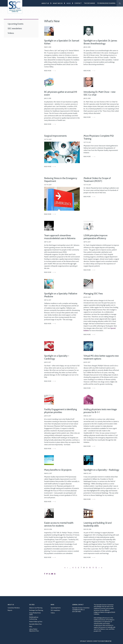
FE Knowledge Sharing (106, 3)
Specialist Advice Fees (35, 624)
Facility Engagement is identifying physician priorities (61, 411)
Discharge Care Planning (36, 610)
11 (93, 568)
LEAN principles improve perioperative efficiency (96, 237)
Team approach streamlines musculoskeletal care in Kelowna (60, 237)
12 (96, 568)
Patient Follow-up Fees (36, 622)
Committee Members (14, 608)
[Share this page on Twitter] (47, 574)
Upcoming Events (16, 24)
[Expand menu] (51, 3)
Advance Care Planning (36, 608)
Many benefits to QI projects (58, 470)
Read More (48, 71)
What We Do (58, 3)
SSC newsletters (15, 28)
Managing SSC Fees (93, 294)
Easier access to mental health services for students (59, 524)
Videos (11, 33)
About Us (45, 3)
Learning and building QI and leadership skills (98, 524)
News (69, 3)
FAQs (31, 627)
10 (90, 568)
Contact (78, 3)
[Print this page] (55, 574)
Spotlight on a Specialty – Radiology (101, 470)
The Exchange (89, 3)
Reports (10, 610)
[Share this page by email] (52, 574)
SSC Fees (32, 605)
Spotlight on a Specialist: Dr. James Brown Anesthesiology (100, 42)
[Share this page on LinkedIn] (50, 574)
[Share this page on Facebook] (45, 574)
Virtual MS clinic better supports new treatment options (101, 357)
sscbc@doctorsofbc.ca (78, 610)
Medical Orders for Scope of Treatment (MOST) (97, 180)
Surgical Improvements (55, 136)
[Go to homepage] (15, 7)
